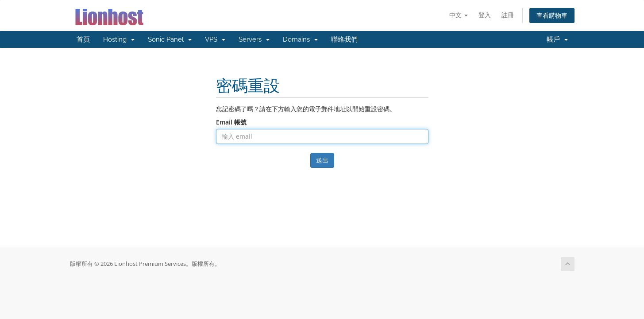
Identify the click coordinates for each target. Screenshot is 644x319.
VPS (215, 39)
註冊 (508, 15)
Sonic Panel (170, 39)
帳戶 (557, 39)
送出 (322, 160)
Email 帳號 (231, 122)
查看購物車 (552, 15)
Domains (300, 39)
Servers (254, 39)
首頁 (83, 39)
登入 (485, 15)
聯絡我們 (344, 39)
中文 (459, 15)
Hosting (119, 39)
